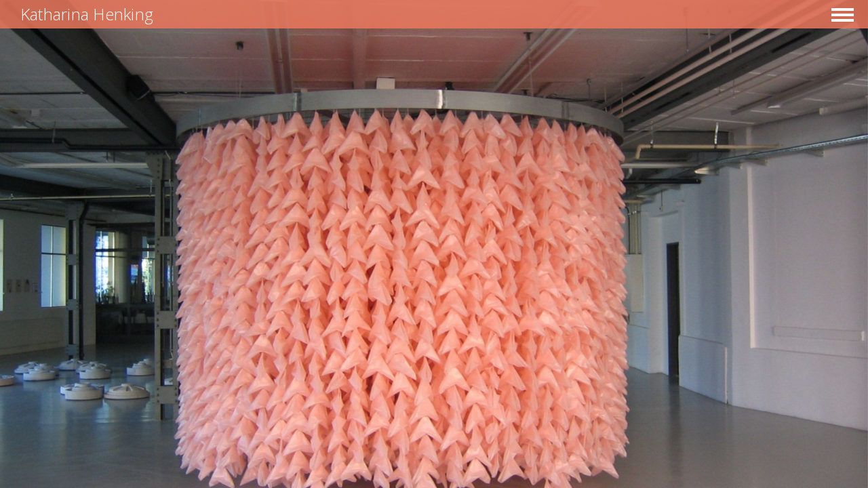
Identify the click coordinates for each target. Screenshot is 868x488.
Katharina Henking (87, 14)
